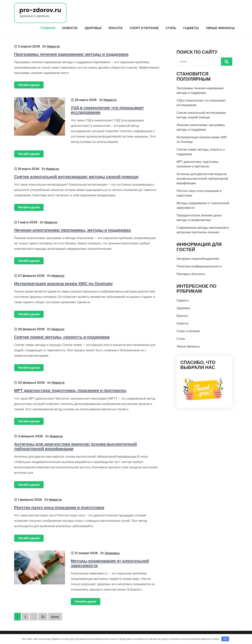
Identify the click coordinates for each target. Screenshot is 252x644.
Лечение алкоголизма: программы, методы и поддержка (72, 230)
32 (43, 617)
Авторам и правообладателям (198, 259)
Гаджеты (191, 28)
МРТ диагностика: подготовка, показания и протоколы (70, 390)
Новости (70, 28)
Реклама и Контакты (191, 274)
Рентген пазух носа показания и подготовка (59, 508)
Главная (48, 28)
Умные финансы (220, 28)
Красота (116, 28)
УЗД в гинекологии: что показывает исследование (107, 110)
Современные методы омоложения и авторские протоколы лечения (203, 230)
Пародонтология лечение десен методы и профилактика (199, 218)
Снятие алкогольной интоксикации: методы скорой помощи (76, 177)
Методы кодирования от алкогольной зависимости (110, 563)
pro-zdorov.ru (40, 10)
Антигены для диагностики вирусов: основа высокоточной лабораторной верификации (76, 446)
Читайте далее (29, 85)
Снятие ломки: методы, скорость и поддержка (62, 337)
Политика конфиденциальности (199, 266)
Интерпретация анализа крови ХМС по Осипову (64, 284)
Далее (55, 617)
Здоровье (93, 28)
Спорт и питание (144, 28)
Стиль (171, 28)
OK (225, 639)
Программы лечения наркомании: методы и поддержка (71, 54)
